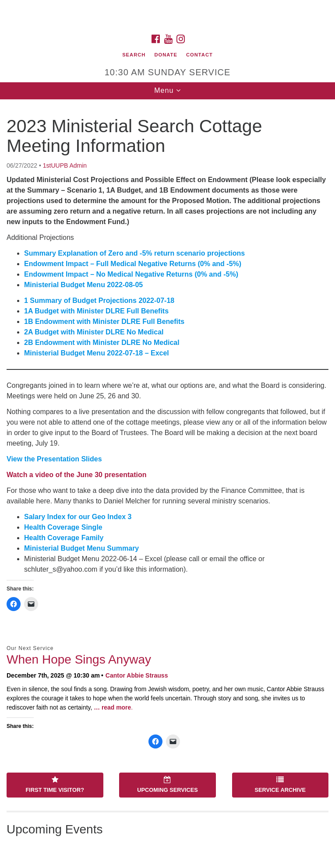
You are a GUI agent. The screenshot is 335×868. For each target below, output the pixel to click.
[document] (167, 484)
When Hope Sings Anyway (79, 659)
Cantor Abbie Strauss (137, 675)
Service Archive (280, 785)
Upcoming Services (167, 785)
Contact (199, 55)
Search (134, 55)
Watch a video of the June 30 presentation (76, 475)
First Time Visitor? (55, 785)
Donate (166, 55)
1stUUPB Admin (65, 165)
